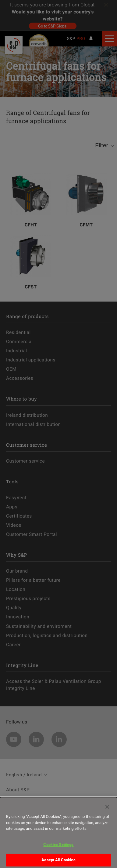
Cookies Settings (58, 849)
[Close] (107, 812)
